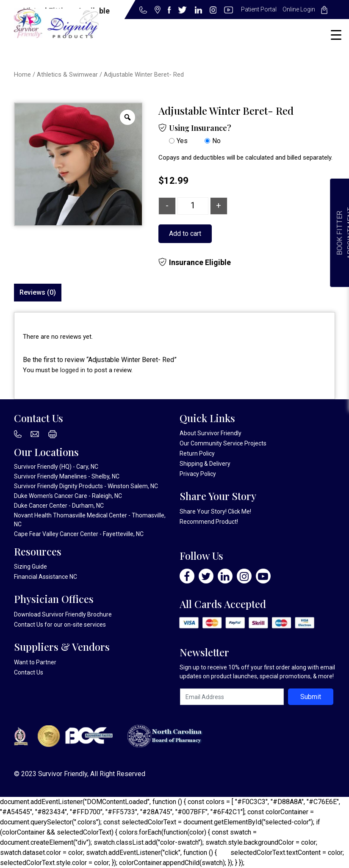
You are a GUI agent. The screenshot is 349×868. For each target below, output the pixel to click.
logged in (73, 370)
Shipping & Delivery (205, 464)
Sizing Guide (30, 567)
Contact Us (29, 625)
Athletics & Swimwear (67, 75)
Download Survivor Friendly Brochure (63, 614)
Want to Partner (35, 662)
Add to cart (185, 234)
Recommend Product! (209, 522)
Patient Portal (259, 9)
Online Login (299, 9)
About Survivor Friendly (211, 433)
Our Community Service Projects (223, 443)
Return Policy (197, 453)
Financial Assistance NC (46, 577)
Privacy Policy (198, 474)
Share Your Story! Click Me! (215, 511)
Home (22, 75)
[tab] (38, 293)
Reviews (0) (38, 292)
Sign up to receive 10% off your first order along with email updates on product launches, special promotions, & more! (257, 672)
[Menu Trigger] (336, 35)
